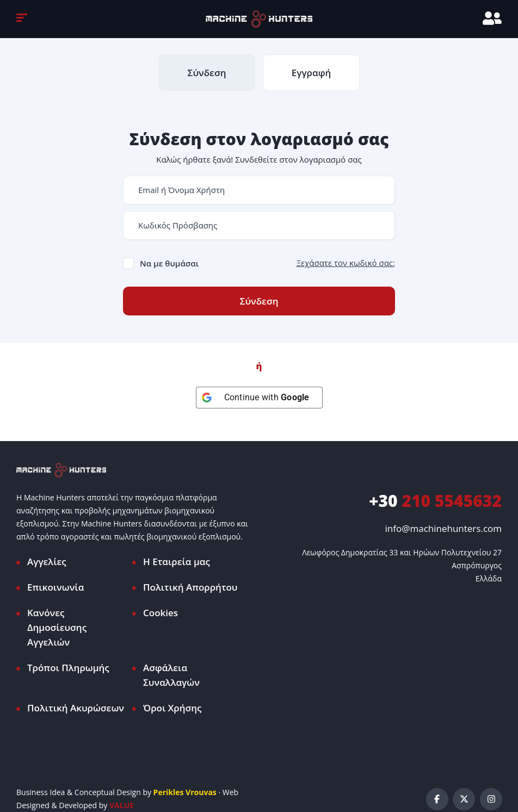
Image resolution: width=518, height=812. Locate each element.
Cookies (161, 613)
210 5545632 (435, 501)
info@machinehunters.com (443, 528)
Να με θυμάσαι (169, 263)
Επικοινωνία (55, 587)
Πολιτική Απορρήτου (190, 587)
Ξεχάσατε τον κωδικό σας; (346, 263)
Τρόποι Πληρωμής (68, 668)
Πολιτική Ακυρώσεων (76, 708)
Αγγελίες (47, 562)
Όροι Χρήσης (172, 708)
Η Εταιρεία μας (177, 562)
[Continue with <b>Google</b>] (259, 398)
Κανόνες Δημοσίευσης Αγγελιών (57, 627)
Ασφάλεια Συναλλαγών (171, 675)
